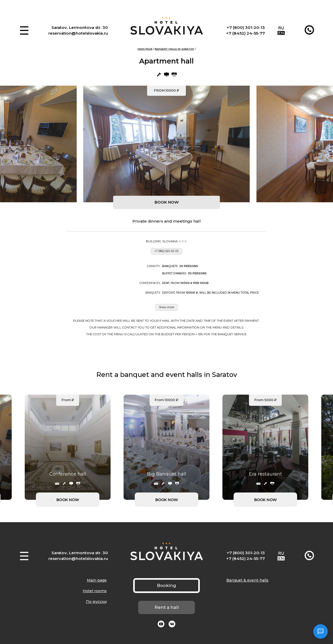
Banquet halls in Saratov (174, 49)
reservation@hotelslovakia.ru (78, 33)
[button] (24, 30)
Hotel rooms (95, 591)
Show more (166, 307)
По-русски (96, 602)
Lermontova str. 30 (88, 27)
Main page (145, 49)
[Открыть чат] (321, 632)
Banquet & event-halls (247, 580)
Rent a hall (167, 607)
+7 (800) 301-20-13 (246, 27)
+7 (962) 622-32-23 (166, 251)
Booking (166, 585)
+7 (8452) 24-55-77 (245, 33)
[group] (166, 144)
